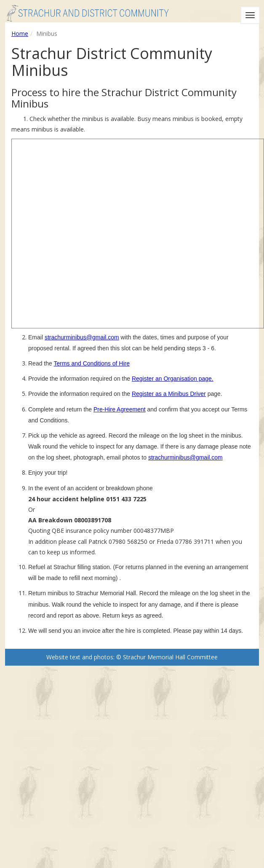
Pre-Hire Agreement (120, 409)
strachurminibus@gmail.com (82, 337)
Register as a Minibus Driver (169, 394)
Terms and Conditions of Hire (92, 363)
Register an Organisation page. (173, 379)
